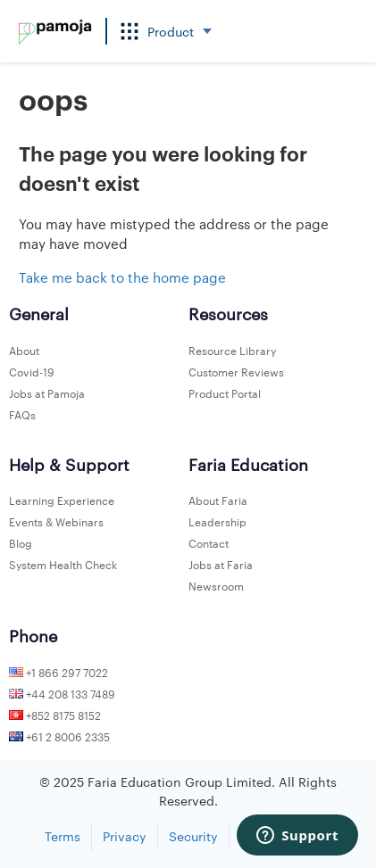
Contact (209, 542)
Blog (21, 542)
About (24, 350)
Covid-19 (32, 371)
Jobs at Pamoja (47, 393)
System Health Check (63, 564)
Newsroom (216, 585)
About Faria (218, 500)
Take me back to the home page (122, 277)
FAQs (22, 414)
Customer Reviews (236, 371)
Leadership (217, 521)
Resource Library (232, 350)
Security (193, 836)
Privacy (125, 836)
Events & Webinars (56, 521)
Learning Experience (62, 500)
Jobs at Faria (221, 564)
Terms (63, 836)
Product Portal (225, 393)
